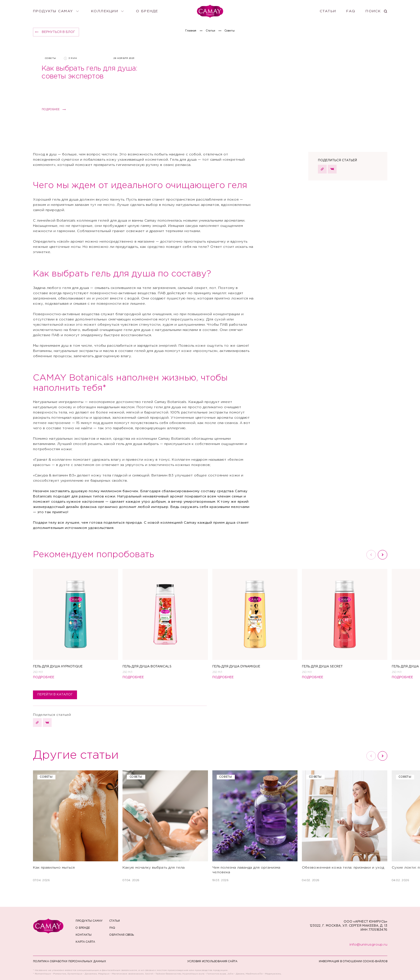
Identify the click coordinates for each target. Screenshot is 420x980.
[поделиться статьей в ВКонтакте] (332, 169)
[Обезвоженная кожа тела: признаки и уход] (345, 826)
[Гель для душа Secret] (345, 621)
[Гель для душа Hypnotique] (76, 621)
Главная (191, 31)
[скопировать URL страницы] (322, 169)
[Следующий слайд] (383, 555)
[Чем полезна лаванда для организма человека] (255, 826)
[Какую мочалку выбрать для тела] (165, 826)
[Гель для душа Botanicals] (165, 621)
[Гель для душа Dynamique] (255, 621)
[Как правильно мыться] (76, 826)
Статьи (211, 31)
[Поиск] (376, 11)
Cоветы (230, 31)
